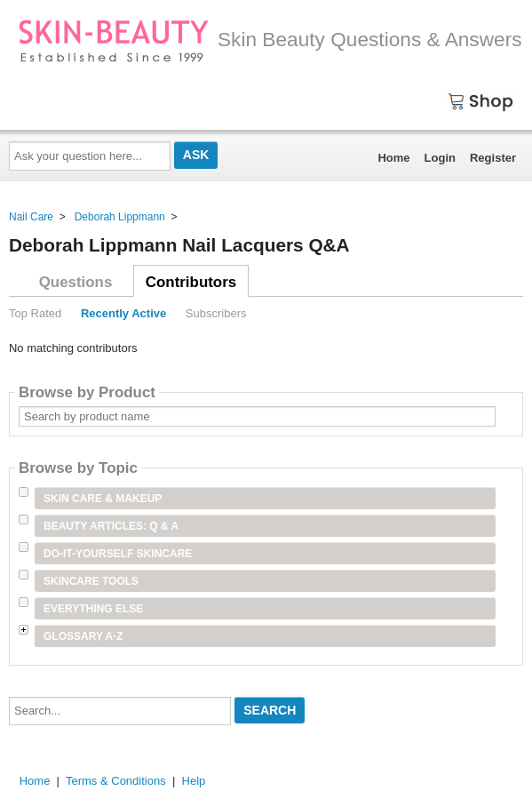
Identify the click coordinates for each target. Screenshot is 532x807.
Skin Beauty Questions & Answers (270, 39)
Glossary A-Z (83, 636)
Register (493, 158)
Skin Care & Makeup (103, 499)
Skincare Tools (91, 581)
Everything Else (93, 609)
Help (194, 781)
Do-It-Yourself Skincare (118, 554)
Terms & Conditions (116, 781)
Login (440, 158)
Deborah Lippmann (120, 217)
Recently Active (123, 313)
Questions (76, 282)
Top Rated (35, 313)
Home (393, 158)
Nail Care (31, 217)
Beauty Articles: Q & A (111, 526)
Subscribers (216, 313)
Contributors (191, 282)
